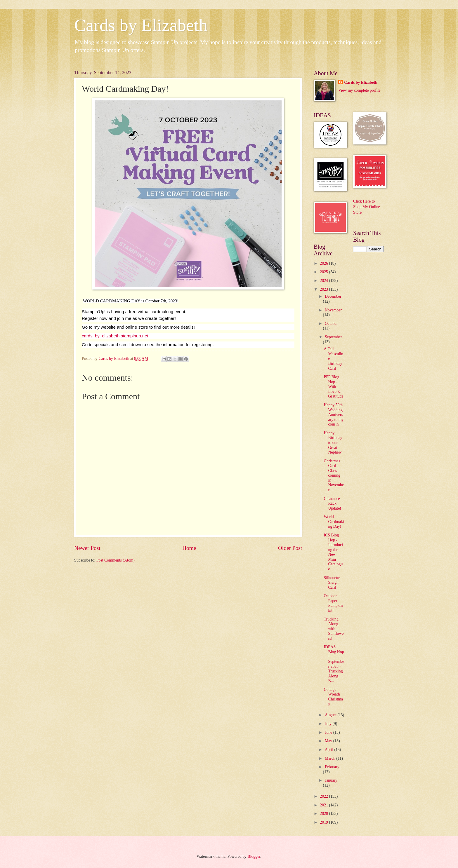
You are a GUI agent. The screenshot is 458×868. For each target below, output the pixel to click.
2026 (324, 263)
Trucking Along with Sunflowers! (334, 629)
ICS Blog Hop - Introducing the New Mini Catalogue (333, 552)
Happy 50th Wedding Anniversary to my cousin (334, 415)
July (329, 724)
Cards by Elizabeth (141, 25)
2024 (324, 281)
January (331, 780)
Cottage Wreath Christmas (333, 697)
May (329, 741)
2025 (324, 272)
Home (189, 548)
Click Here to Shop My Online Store (367, 207)
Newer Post (87, 548)
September (333, 337)
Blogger (254, 856)
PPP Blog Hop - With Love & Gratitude (333, 387)
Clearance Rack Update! (332, 503)
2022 (324, 796)
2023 (324, 289)
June (329, 732)
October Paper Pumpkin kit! (333, 603)
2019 (324, 822)
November (333, 310)
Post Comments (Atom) (116, 560)
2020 (324, 814)
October (331, 324)
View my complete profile (359, 90)
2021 (324, 805)
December (333, 296)
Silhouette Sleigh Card (332, 583)
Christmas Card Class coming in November (334, 475)
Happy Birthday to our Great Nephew (333, 443)
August (331, 715)
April (330, 750)
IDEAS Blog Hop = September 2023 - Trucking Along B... (334, 664)
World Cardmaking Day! (334, 522)
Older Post (290, 548)
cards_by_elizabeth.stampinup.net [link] (115, 336)
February (332, 767)
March (331, 758)
